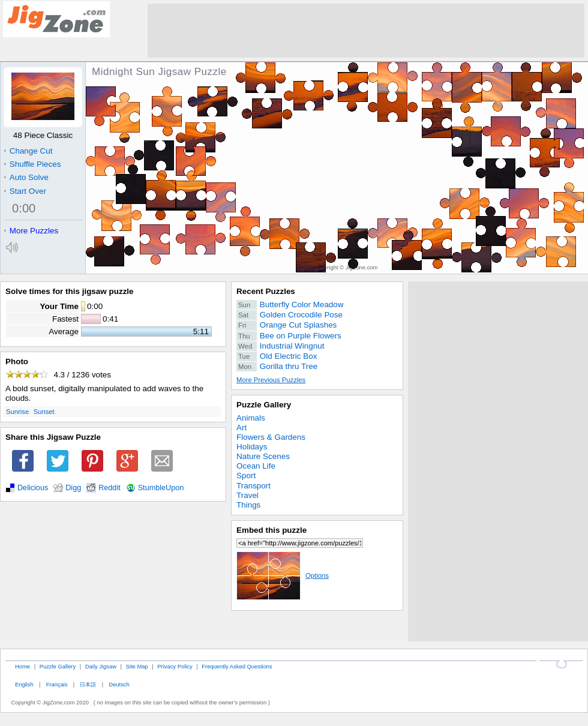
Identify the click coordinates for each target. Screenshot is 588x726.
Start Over (25, 191)
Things (248, 505)
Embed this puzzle (271, 530)
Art (241, 427)
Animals (251, 418)
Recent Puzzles (266, 291)
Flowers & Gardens (271, 437)
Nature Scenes (263, 456)
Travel (247, 495)
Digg (73, 488)
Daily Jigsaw (101, 666)
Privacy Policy (175, 666)
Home (22, 666)
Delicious (33, 488)
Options (283, 575)
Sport (246, 475)
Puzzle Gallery (264, 405)
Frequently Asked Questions (237, 666)
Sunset (44, 412)
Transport (253, 486)
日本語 (88, 684)
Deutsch (119, 684)
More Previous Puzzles (271, 380)
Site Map (137, 666)
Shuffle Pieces (32, 164)
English (24, 684)
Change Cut (28, 151)
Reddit (109, 488)
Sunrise (17, 412)
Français (57, 684)
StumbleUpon (161, 488)
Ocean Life (256, 466)
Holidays (252, 447)
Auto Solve (26, 177)
